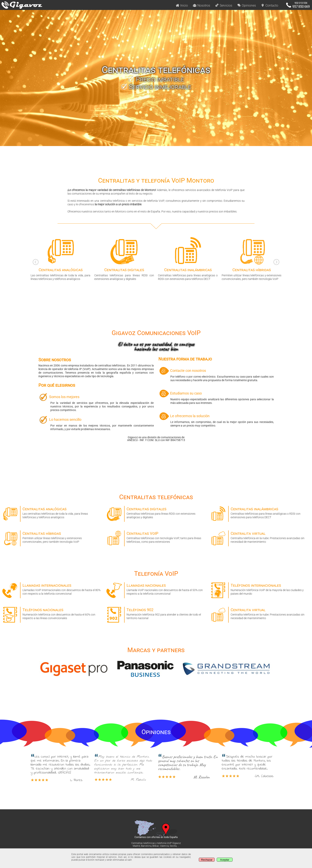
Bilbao (156, 846)
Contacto (269, 5)
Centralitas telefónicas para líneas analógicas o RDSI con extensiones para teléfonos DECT (260, 512)
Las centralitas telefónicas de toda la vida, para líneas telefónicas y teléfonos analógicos (52, 512)
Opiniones (246, 5)
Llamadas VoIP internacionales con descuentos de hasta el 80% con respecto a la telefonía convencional (52, 589)
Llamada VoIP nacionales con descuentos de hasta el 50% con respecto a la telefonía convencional (156, 589)
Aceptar (225, 860)
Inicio (182, 5)
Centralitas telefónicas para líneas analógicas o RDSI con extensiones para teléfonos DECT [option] (188, 258)
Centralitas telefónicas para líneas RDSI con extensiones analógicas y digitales (156, 512)
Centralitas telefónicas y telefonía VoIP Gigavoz (156, 843)
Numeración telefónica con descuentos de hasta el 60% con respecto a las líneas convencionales (52, 613)
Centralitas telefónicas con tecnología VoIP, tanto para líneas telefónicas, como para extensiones (156, 537)
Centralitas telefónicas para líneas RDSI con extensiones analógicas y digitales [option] (124, 258)
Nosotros (201, 5)
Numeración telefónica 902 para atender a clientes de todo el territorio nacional (156, 613)
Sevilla (173, 846)
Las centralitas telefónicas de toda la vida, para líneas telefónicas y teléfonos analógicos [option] (60, 258)
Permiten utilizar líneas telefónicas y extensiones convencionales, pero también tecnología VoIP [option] (252, 258)
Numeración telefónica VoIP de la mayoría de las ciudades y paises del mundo (260, 589)
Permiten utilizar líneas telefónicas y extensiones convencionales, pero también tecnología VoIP (52, 537)
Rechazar (207, 860)
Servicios (224, 5)
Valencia (164, 846)
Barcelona (146, 846)
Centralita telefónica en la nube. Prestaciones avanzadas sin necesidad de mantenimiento (260, 537)
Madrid (136, 846)
